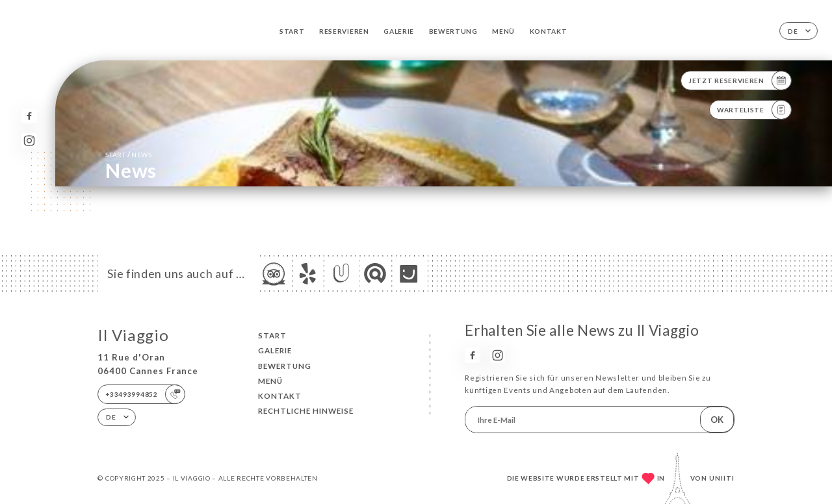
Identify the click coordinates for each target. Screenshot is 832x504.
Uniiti (722, 478)
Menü (503, 31)
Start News (129, 154)
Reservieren (344, 31)
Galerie (399, 31)
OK (717, 420)
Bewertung (453, 31)
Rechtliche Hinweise (306, 411)
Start (292, 31)
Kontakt (549, 31)
